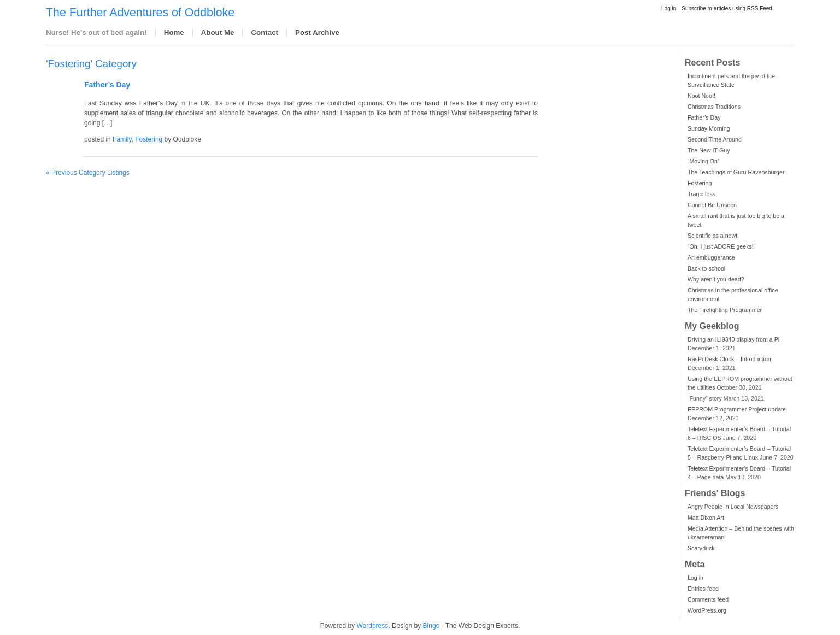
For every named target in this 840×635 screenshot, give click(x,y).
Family (122, 139)
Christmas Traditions (714, 107)
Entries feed (703, 589)
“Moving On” (704, 161)
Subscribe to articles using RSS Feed (727, 8)
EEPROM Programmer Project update (737, 409)
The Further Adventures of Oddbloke (140, 13)
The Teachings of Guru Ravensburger (736, 172)
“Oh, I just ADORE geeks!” (721, 246)
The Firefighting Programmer (725, 310)
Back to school (706, 268)
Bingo (431, 626)
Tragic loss (701, 194)
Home (174, 33)
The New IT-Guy (709, 150)
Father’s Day (704, 117)
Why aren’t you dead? (716, 279)
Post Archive (317, 33)
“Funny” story (705, 398)
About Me (218, 33)
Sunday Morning (709, 128)
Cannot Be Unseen (712, 205)
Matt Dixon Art (706, 518)
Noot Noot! (701, 96)
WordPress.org (707, 610)
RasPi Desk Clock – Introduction (729, 359)
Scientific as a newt (712, 236)
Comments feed (708, 599)
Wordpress (372, 626)
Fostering (700, 183)
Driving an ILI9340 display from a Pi (733, 339)
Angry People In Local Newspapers (733, 507)
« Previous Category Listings (88, 173)
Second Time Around (715, 139)
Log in (669, 8)
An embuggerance (711, 257)
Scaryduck (701, 548)
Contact (265, 33)
